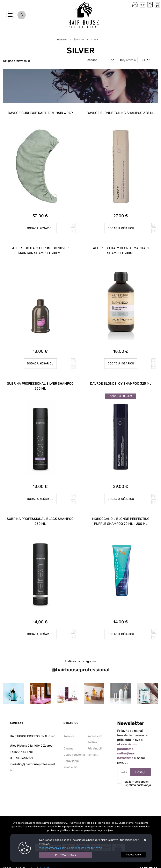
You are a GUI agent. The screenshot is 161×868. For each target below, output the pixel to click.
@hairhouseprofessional (81, 670)
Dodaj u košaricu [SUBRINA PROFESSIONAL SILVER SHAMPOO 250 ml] (40, 499)
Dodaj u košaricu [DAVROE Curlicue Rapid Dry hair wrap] (40, 228)
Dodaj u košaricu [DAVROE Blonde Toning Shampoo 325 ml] (121, 228)
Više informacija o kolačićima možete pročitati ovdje (71, 848)
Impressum (95, 736)
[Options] (133, 855)
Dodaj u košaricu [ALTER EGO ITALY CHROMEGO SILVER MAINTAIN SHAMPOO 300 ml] (40, 364)
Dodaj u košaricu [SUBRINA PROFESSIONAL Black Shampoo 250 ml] (40, 634)
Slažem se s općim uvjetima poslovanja (138, 783)
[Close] (66, 855)
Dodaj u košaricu (121, 634)
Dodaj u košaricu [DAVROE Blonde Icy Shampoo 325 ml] (121, 499)
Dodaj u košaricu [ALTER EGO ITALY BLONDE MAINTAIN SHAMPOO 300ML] (121, 364)
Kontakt (92, 755)
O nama (68, 749)
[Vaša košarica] (157, 5)
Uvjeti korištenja (74, 755)
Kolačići (69, 736)
